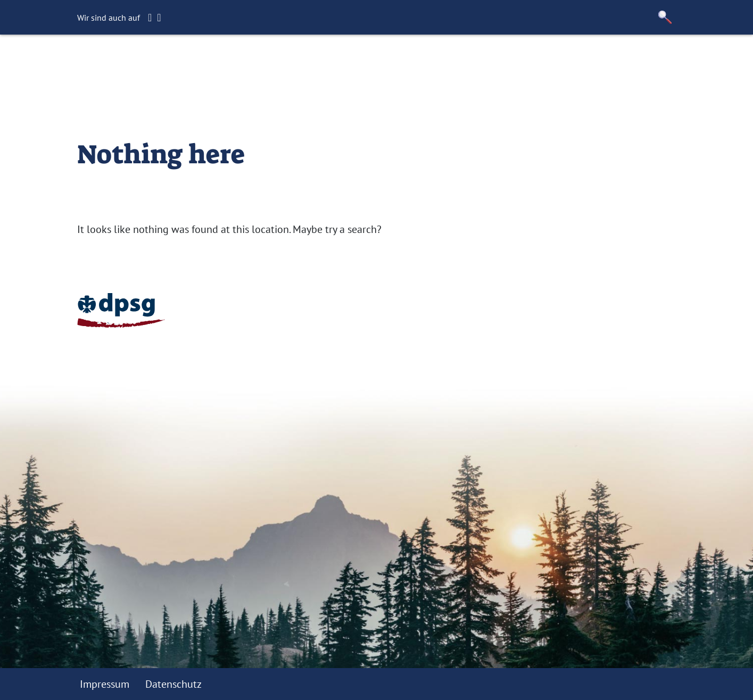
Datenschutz (173, 684)
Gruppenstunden (285, 61)
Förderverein (372, 61)
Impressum (105, 684)
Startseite (206, 61)
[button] (665, 17)
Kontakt (436, 61)
